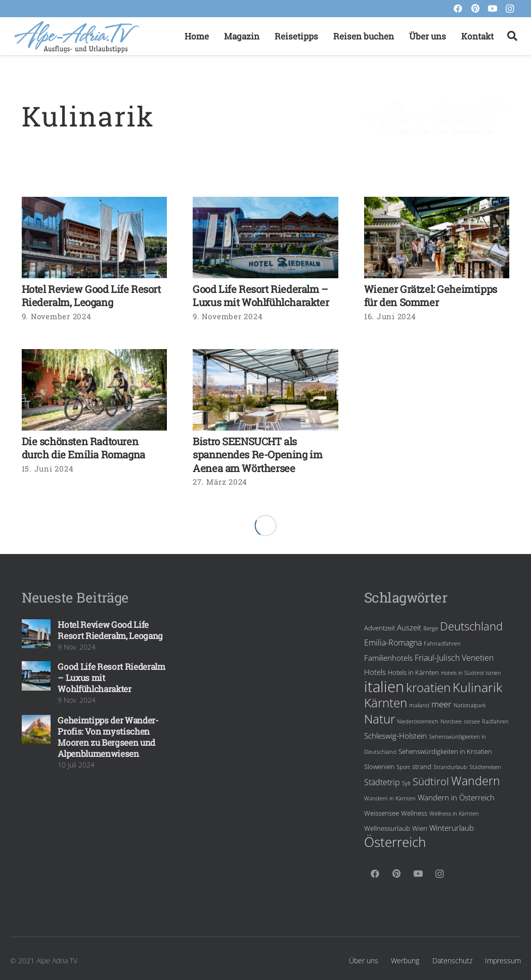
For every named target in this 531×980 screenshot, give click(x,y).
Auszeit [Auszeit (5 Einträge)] (409, 627)
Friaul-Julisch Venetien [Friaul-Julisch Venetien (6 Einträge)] (454, 658)
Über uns (364, 961)
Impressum (503, 961)
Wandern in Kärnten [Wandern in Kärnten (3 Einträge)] (390, 798)
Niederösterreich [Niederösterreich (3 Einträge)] (418, 721)
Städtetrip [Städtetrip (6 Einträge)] (382, 782)
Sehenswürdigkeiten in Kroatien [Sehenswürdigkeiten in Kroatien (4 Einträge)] (445, 751)
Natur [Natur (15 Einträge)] (380, 719)
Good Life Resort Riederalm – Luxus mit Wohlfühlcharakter (261, 296)
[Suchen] (512, 36)
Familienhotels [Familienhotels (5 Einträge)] (388, 658)
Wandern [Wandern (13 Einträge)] (476, 781)
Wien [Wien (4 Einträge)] (420, 828)
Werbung (405, 961)
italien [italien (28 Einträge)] (384, 687)
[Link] (77, 36)
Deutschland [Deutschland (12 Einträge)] (471, 626)
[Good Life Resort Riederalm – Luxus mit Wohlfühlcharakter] (265, 238)
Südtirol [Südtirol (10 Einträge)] (431, 781)
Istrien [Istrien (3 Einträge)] (493, 673)
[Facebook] (458, 9)
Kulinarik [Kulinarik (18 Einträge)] (477, 687)
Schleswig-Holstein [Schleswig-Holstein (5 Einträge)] (395, 736)
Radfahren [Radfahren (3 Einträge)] (495, 721)
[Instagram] (510, 9)
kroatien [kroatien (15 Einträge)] (428, 688)
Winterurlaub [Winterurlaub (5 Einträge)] (452, 828)
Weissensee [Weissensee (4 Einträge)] (382, 813)
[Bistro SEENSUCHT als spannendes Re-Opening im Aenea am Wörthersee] (265, 390)
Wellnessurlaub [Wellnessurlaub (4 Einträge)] (387, 828)
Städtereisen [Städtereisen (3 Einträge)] (485, 767)
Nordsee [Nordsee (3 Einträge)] (451, 721)
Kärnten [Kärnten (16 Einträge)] (386, 702)
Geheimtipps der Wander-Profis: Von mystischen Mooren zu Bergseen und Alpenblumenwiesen (108, 737)
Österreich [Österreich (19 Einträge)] (395, 842)
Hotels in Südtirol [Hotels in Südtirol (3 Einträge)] (462, 673)
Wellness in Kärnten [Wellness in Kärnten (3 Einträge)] (454, 814)
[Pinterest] (475, 9)
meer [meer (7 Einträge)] (441, 704)
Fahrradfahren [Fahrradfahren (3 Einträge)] (442, 644)
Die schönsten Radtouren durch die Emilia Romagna (83, 448)
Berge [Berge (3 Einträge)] (431, 628)
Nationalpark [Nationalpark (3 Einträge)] (470, 705)
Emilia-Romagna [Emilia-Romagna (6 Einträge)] (393, 643)
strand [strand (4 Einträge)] (422, 766)
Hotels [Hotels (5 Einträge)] (375, 672)
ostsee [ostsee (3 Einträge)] (472, 721)
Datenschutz (452, 961)
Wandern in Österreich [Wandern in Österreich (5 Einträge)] (456, 797)
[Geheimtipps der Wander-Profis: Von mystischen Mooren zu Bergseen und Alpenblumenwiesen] (36, 730)
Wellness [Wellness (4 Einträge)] (414, 813)
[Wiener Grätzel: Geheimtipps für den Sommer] (437, 238)
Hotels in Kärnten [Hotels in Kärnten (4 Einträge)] (413, 672)
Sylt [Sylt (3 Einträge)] (406, 783)
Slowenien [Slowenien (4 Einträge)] (379, 766)
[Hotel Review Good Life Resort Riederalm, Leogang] (95, 238)
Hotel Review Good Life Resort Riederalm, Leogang (91, 296)
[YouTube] (493, 9)
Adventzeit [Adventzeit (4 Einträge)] (380, 628)
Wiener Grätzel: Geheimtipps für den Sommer (431, 296)
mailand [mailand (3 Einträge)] (419, 705)
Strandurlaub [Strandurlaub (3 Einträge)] (450, 767)
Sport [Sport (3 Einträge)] (403, 767)
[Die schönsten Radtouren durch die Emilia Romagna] (95, 390)
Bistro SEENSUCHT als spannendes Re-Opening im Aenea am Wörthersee (257, 455)
